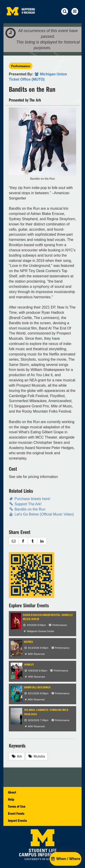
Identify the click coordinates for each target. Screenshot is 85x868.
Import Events (17, 820)
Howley (29, 665)
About (12, 792)
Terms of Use (17, 806)
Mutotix (37, 756)
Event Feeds (16, 813)
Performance (21, 66)
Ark (17, 756)
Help (11, 799)
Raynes (29, 642)
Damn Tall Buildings (37, 687)
